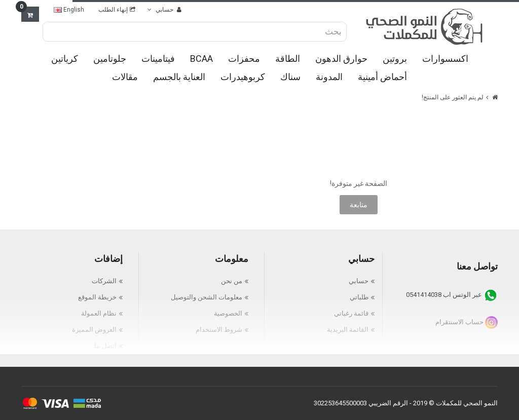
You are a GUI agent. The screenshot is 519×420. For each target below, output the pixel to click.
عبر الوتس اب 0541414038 (452, 295)
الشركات (104, 281)
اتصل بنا (105, 346)
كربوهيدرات (243, 77)
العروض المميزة (94, 330)
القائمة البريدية (348, 330)
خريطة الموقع (97, 297)
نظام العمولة (99, 313)
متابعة (359, 205)
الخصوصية (228, 313)
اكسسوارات (445, 59)
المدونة (329, 77)
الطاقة (288, 59)
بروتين (395, 59)
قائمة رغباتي (351, 313)
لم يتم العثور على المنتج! (453, 97)
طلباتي (359, 297)
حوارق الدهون (341, 59)
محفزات (244, 59)
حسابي (359, 281)
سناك (290, 77)
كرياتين (65, 59)
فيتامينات (158, 59)
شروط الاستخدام (219, 330)
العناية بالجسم (179, 77)
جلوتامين (110, 59)
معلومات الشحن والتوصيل (207, 297)
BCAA (201, 59)
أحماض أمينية (382, 77)
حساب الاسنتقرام (467, 322)
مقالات (125, 77)
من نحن (232, 281)
